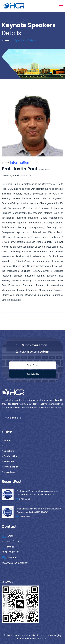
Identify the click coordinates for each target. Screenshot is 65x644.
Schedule (9, 461)
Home (6, 40)
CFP (6, 446)
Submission (33, 374)
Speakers (9, 451)
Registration (11, 456)
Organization (11, 467)
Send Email (33, 365)
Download (10, 472)
